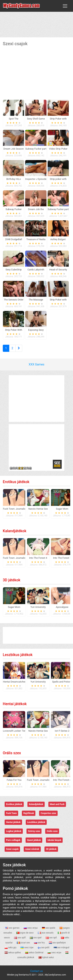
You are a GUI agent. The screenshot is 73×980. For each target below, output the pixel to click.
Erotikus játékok (16, 482)
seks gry (11, 948)
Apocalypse (62, 607)
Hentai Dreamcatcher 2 (15, 682)
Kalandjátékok (15, 531)
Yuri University (38, 607)
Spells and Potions (62, 682)
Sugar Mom (62, 509)
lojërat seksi (46, 957)
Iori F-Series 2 (62, 731)
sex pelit (44, 948)
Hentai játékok (15, 704)
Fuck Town (11, 813)
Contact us (36, 971)
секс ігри (27, 948)
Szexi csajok (12, 849)
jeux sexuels (46, 933)
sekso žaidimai (35, 953)
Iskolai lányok (54, 840)
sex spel (36, 938)
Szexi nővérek (32, 849)
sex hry (40, 943)
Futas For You (14, 780)
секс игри (55, 953)
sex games (13, 928)
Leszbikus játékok (18, 655)
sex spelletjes (57, 943)
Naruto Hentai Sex (38, 509)
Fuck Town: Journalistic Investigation (23, 509)
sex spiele (49, 928)
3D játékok (12, 580)
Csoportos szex (48, 813)
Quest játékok (34, 840)
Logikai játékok (14, 831)
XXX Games (36, 364)
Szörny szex (34, 831)
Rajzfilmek (29, 813)
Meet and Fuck (57, 804)
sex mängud (62, 948)
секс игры (31, 928)
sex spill (20, 938)
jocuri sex (24, 943)
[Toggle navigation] (65, 6)
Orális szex (12, 753)
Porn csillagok (13, 840)
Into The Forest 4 (38, 558)
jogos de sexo (25, 933)
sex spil (52, 938)
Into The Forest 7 (62, 558)
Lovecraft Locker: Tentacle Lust (20, 731)
